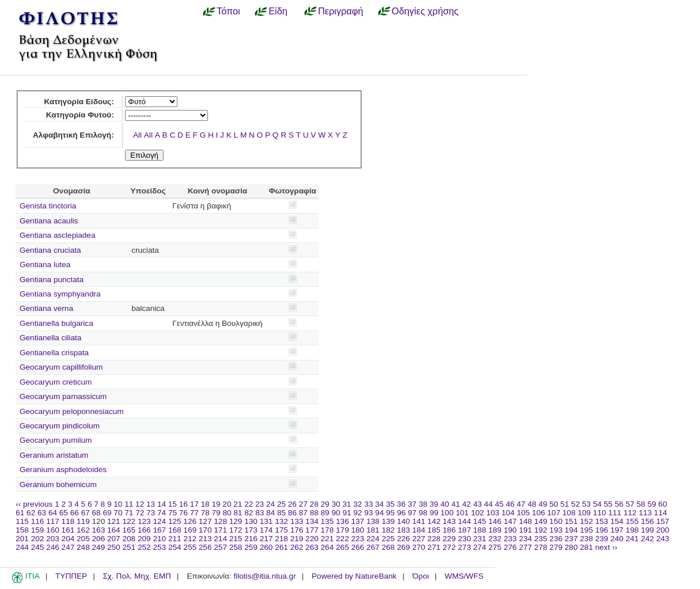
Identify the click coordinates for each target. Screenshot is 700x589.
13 (151, 504)
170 (205, 530)
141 (419, 521)
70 (118, 513)
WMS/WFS (464, 576)
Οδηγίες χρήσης (425, 11)
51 (564, 504)
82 (249, 513)
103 (493, 513)
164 (114, 530)
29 (325, 504)
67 (86, 513)
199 (647, 530)
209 (144, 539)
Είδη (278, 11)
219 (297, 539)
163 (99, 530)
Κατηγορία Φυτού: (80, 115)
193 (556, 530)
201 (22, 539)
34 (379, 504)
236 (556, 539)
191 (526, 530)
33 (368, 504)
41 (455, 504)
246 (53, 547)
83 (260, 513)
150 (556, 521)
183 (404, 530)
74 (162, 513)
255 (190, 547)
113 (646, 513)
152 (587, 521)
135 (328, 521)
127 (205, 521)
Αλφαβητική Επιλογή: (73, 135)
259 (251, 547)
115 (22, 521)
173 (251, 530)
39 (434, 504)
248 (83, 547)
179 (343, 530)
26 (292, 504)
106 (538, 513)
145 (480, 521)
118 (68, 521)
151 (571, 521)
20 (227, 504)
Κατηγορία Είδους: (79, 102)
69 (107, 513)
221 (328, 539)
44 (488, 504)
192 (541, 530)
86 (292, 513)
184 (419, 530)
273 (465, 547)
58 (641, 504)
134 (312, 521)
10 (118, 504)
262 (297, 547)
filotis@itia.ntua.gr (264, 576)
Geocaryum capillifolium (61, 367)
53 (586, 504)
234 (526, 539)
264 (328, 547)
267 (373, 547)
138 (373, 521)
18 (205, 504)
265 (343, 547)
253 (159, 547)
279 (556, 547)
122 (129, 521)
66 (75, 513)
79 (216, 513)
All (137, 135)
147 (510, 521)
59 (652, 504)
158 (22, 530)
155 (632, 521)
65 (64, 513)
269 (404, 547)
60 (663, 504)
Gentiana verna (46, 308)
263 (312, 547)
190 (510, 530)
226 (404, 539)
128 (220, 521)
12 (140, 504)
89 (325, 513)
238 (587, 539)
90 (336, 513)
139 (388, 521)
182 (388, 530)
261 (281, 547)
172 (236, 530)
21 (238, 504)
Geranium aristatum (54, 455)
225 (388, 539)
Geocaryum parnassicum (63, 396)
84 (270, 513)
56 (619, 504)
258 (236, 547)
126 (190, 521)
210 (159, 539)
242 (647, 539)
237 (571, 539)
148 (526, 521)
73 (151, 513)
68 (97, 513)
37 (412, 504)
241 (632, 539)
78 (205, 513)
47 (521, 504)
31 (347, 504)
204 (68, 539)
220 (312, 539)
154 (617, 521)
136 (343, 521)
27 (303, 504)
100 (447, 513)
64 (53, 513)
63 (42, 513)
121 (114, 521)
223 (358, 539)
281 (587, 547)
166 (144, 530)
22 (249, 504)
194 (571, 530)
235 (541, 539)
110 (599, 513)
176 (297, 530)
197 (617, 530)
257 (220, 547)
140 (404, 521)
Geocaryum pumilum (56, 440)
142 (434, 521)
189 (495, 530)
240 (617, 539)
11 (129, 504)
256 (205, 547)
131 (266, 521)
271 (434, 547)
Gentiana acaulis (49, 221)
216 (251, 539)
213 (205, 539)
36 (401, 504)
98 (423, 513)
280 (571, 547)
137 (358, 521)
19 (216, 504)
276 (510, 547)
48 (532, 504)
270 (419, 547)
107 (554, 513)
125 (175, 521)
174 (266, 530)
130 (251, 521)
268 (388, 547)
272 (449, 547)
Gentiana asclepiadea (58, 235)
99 (434, 513)
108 (569, 513)
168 (175, 530)
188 (480, 530)
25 (281, 504)
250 (114, 547)
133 (297, 521)
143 (449, 521)
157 (663, 521)
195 (587, 530)
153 (602, 521)
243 (663, 539)
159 (38, 530)
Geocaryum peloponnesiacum (72, 411)
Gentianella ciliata (50, 338)
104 (508, 513)
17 (194, 504)
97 (412, 513)
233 (510, 539)
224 (373, 539)
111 (615, 513)
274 (480, 547)
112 (630, 513)
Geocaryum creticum (56, 382)
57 (630, 504)
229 (449, 539)
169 (190, 530)
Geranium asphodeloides (63, 470)
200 (663, 530)
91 (347, 513)
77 (194, 513)
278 (541, 547)
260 (266, 547)
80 (227, 513)
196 (602, 530)
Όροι (421, 576)
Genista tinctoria (48, 206)
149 (541, 521)
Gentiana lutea (45, 265)
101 (462, 513)
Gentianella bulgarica (56, 323)
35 (390, 504)
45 (499, 504)
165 (129, 530)
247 (68, 547)
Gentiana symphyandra (60, 294)
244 (22, 547)
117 (53, 521)
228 (434, 539)
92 (357, 513)
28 (314, 504)
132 (281, 521)
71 (129, 513)
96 (401, 513)
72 (140, 513)
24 (270, 504)
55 (608, 504)
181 (373, 530)
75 (173, 513)
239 (602, 539)
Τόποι (228, 11)
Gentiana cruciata (50, 250)
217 (266, 539)
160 (53, 530)
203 (53, 539)
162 (83, 530)
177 (312, 530)
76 (183, 513)
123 (144, 521)
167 (159, 530)
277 (526, 547)
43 (477, 504)
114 (661, 513)
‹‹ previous (34, 504)
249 (99, 547)
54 (597, 504)
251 (129, 547)
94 (379, 513)
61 (20, 513)
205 (83, 539)
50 (554, 504)
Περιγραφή (340, 11)
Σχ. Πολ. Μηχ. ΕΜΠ (137, 576)
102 (477, 513)
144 (465, 521)
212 (190, 539)
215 (236, 539)
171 (220, 530)
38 (423, 504)
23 (260, 504)
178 (328, 530)
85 (281, 513)
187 (465, 530)
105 (523, 513)
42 (466, 504)
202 (38, 539)
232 (495, 539)
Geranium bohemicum (58, 485)
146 (495, 521)
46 (510, 504)
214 (220, 539)
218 (281, 539)
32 (357, 504)
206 (99, 539)
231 (480, 539)
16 (183, 504)
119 (83, 521)
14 (162, 504)
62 (31, 513)
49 (543, 504)
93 (368, 513)
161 (68, 530)
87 (303, 513)
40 (444, 504)
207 (114, 539)
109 (584, 513)
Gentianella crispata (54, 353)
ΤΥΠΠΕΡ (71, 576)
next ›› (606, 547)
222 (343, 539)
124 (159, 521)
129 (236, 521)
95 (390, 513)
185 (434, 530)
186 (449, 530)
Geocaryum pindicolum (60, 426)
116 (38, 521)
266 (358, 547)
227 (419, 539)
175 (281, 530)
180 (358, 530)
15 (173, 504)
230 (465, 539)
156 (647, 521)
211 (175, 539)
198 (632, 530)
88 (314, 513)
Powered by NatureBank (354, 576)
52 (575, 504)
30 (336, 504)
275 (495, 547)
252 (144, 547)
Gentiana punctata (52, 280)
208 (129, 539)
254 (175, 547)
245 (38, 547)
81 (238, 513)
